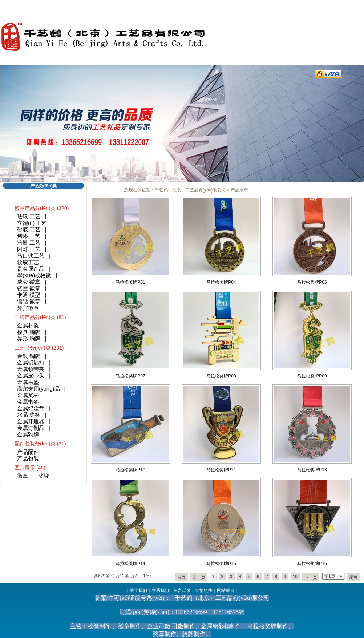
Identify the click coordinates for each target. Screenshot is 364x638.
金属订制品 (31, 428)
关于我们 (138, 590)
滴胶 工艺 (29, 243)
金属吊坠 (28, 382)
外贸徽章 (28, 308)
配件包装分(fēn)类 (35, 444)
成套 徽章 (29, 282)
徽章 (23, 476)
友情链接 (204, 590)
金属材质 (28, 325)
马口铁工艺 (31, 256)
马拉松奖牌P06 (312, 282)
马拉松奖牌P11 (221, 470)
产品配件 (28, 452)
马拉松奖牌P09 (312, 376)
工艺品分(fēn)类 (33, 348)
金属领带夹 (31, 369)
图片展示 (25, 468)
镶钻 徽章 (29, 301)
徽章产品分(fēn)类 (35, 208)
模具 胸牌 (29, 332)
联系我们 (160, 590)
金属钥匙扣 (31, 362)
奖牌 (44, 476)
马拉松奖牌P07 (130, 376)
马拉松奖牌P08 (221, 376)
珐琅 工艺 (29, 216)
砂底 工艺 (29, 229)
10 (295, 577)
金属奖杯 (28, 395)
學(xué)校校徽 (34, 275)
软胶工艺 (28, 262)
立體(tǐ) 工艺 (32, 223)
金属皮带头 (31, 375)
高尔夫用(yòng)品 (39, 389)
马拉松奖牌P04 (221, 282)
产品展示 (239, 190)
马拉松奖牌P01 (130, 282)
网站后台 (226, 590)
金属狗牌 (28, 434)
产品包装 (28, 458)
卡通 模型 (29, 295)
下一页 (311, 577)
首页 (181, 577)
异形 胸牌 (29, 338)
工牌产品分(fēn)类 (35, 317)
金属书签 (28, 402)
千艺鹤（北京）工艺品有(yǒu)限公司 (190, 190)
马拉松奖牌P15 (221, 564)
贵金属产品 (31, 269)
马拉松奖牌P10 (130, 470)
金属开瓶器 (31, 421)
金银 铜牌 (29, 356)
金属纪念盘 (31, 408)
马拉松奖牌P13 (312, 470)
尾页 (353, 577)
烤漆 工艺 (29, 236)
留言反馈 (182, 590)
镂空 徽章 (29, 288)
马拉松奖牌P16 (312, 564)
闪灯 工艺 (29, 249)
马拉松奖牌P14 (130, 564)
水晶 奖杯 (29, 415)
